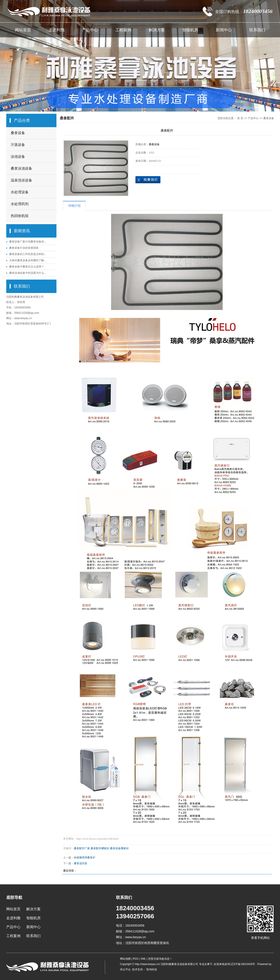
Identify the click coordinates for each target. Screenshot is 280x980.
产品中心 (90, 30)
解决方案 (157, 30)
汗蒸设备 (18, 145)
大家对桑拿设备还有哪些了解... (28, 260)
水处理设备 (20, 192)
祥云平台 (125, 969)
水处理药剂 (20, 204)
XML (143, 959)
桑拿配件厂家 (82, 848)
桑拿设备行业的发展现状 (24, 248)
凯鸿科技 (151, 969)
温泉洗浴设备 (21, 180)
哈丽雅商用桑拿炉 (85, 858)
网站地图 (126, 959)
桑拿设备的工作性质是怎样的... (28, 254)
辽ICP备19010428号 (243, 964)
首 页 (240, 118)
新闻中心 (224, 30)
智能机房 (190, 30)
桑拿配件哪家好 (100, 848)
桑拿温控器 (81, 863)
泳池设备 (18, 157)
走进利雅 (56, 30)
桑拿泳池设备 (21, 168)
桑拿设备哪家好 (119, 848)
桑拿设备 (18, 133)
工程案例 (123, 30)
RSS (136, 959)
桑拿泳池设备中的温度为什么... (28, 273)
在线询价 (148, 180)
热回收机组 (20, 216)
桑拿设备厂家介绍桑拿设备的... (28, 242)
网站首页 (23, 30)
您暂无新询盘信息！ (160, 959)
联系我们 (257, 30)
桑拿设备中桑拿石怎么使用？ (27, 267)
